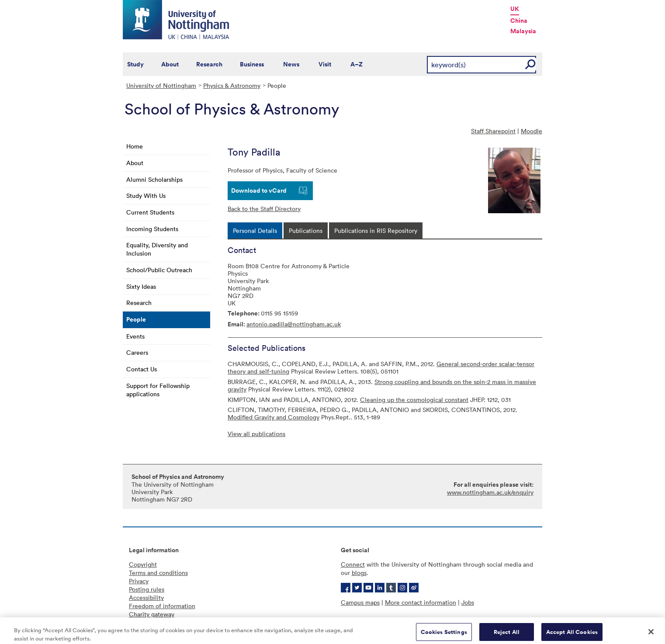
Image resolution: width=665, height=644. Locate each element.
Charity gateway (152, 614)
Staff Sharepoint (493, 131)
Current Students (150, 212)
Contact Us (142, 369)
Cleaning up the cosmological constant (414, 400)
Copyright (143, 564)
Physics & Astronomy (232, 85)
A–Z (357, 64)
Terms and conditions (158, 573)
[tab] (255, 230)
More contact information (421, 602)
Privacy (139, 581)
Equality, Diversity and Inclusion (157, 249)
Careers (137, 352)
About (170, 64)
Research (209, 64)
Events (135, 336)
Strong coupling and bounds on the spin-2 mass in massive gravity (382, 385)
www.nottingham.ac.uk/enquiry (490, 492)
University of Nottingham (161, 85)
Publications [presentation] (306, 230)
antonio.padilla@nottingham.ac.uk (294, 324)
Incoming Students (152, 229)
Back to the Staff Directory (264, 209)
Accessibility (146, 597)
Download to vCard (259, 190)
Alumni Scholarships (154, 179)
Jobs (468, 602)
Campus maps (360, 602)
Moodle (532, 131)
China (519, 21)
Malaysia (523, 31)
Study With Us (146, 196)
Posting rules (147, 589)
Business (252, 64)
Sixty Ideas (141, 286)
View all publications (256, 434)
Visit (325, 64)
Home (135, 146)
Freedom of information (162, 606)
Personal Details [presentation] (255, 230)
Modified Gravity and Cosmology (274, 417)
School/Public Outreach (159, 270)
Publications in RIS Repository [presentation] (376, 230)
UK (515, 9)
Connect (353, 564)
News (291, 64)
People (136, 319)
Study (135, 64)
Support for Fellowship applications (158, 390)
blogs (359, 573)
